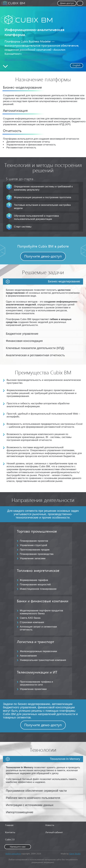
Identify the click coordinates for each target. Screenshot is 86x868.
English (77, 65)
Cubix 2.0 (10, 839)
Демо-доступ (67, 3)
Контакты (10, 832)
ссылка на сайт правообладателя (44, 54)
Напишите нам (18, 847)
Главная (9, 825)
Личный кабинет (54, 832)
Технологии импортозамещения (26, 59)
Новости (50, 825)
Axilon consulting (13, 854)
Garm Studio (75, 854)
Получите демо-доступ (43, 256)
